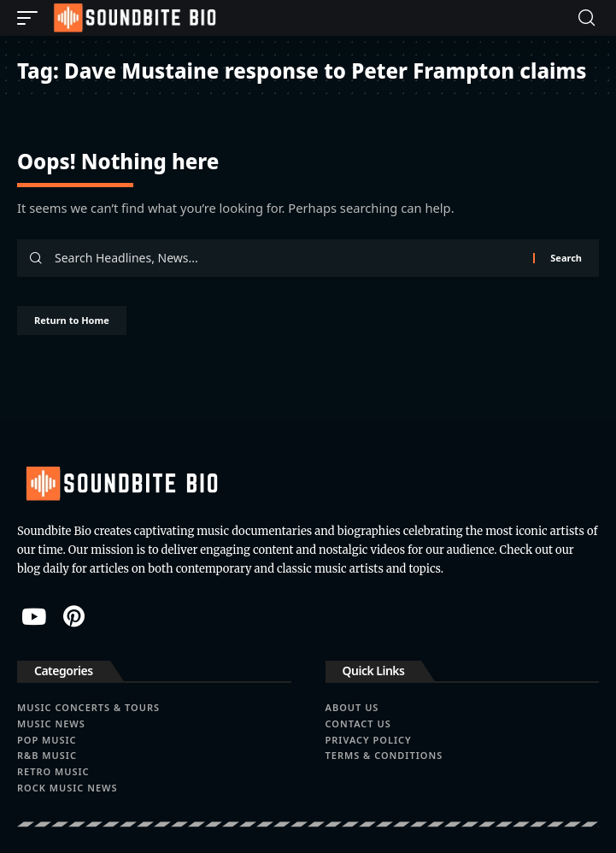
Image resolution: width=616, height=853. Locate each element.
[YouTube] (34, 616)
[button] (32, 18)
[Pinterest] (74, 616)
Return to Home (72, 320)
